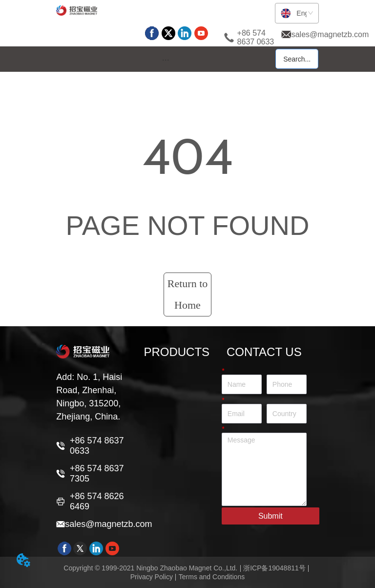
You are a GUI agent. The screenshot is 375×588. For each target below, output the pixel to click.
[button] (166, 60)
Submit (271, 516)
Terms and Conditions (212, 577)
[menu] (166, 60)
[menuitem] (166, 60)
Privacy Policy (152, 577)
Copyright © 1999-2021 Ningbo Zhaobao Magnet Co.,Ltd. (150, 568)
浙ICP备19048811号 (274, 568)
